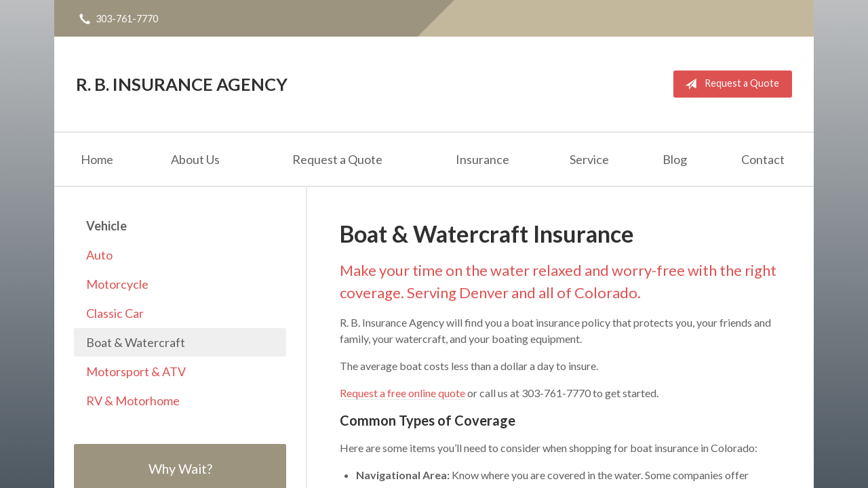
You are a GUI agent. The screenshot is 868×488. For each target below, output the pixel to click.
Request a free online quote (402, 393)
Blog (675, 159)
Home (97, 159)
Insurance (482, 159)
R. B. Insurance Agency (182, 84)
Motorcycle (117, 284)
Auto (99, 255)
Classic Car (115, 313)
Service (589, 159)
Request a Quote (729, 84)
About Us (195, 159)
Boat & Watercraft (136, 342)
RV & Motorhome (133, 401)
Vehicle (106, 226)
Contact (763, 159)
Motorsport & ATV (136, 371)
